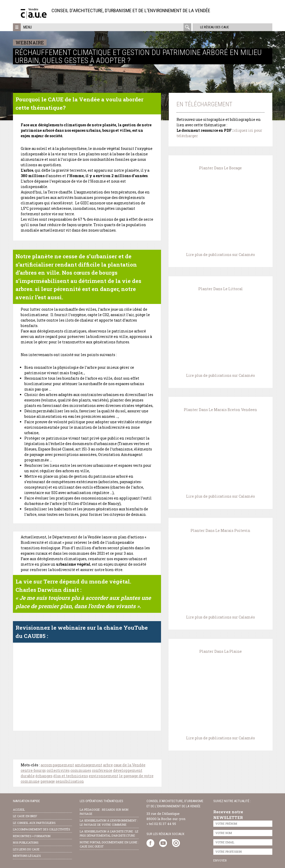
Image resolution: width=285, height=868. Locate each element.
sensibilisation (70, 781)
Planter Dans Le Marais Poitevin (220, 530)
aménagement (89, 765)
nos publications (26, 842)
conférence (102, 770)
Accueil (19, 810)
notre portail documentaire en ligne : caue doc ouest (109, 844)
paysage (48, 781)
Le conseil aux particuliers (34, 823)
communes (81, 770)
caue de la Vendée (130, 765)
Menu (28, 27)
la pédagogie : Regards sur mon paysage (104, 812)
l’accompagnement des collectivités (41, 829)
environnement (104, 776)
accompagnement (57, 765)
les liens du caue (26, 849)
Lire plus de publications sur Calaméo (221, 255)
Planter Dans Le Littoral (221, 289)
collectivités (58, 770)
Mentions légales (27, 856)
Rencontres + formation (32, 836)
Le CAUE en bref (25, 816)
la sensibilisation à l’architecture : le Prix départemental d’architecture (109, 834)
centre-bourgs (33, 770)
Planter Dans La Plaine (221, 651)
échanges (44, 776)
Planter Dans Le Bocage (220, 168)
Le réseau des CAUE (213, 27)
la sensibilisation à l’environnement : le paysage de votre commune (109, 823)
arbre (108, 765)
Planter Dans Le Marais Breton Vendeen (220, 410)
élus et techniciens (71, 776)
